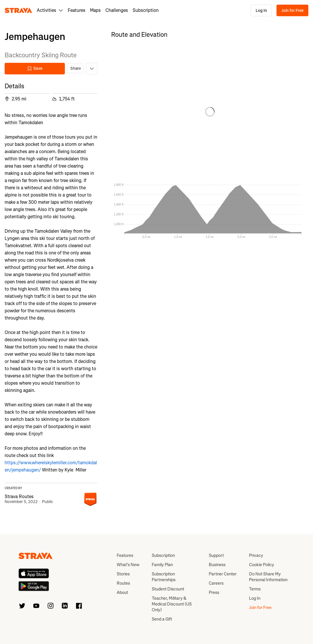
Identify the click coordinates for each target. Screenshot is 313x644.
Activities (50, 10)
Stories (123, 574)
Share (76, 68)
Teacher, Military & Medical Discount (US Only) (172, 604)
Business (217, 565)
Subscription (146, 10)
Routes (123, 583)
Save (35, 68)
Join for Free (292, 11)
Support (216, 555)
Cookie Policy (262, 565)
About (122, 592)
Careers (216, 583)
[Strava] (18, 10)
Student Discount (168, 589)
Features (77, 10)
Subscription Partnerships (164, 577)
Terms (255, 589)
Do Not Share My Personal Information (268, 577)
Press (214, 592)
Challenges (117, 10)
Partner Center (223, 574)
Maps (95, 10)
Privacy (256, 555)
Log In (261, 11)
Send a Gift (162, 619)
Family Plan (162, 565)
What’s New (128, 565)
